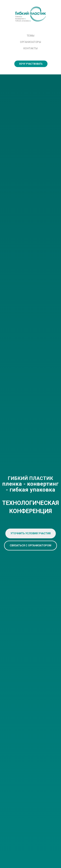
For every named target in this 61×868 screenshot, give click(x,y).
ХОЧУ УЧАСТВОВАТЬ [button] (31, 64)
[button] (31, 533)
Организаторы (30, 42)
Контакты (31, 48)
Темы (31, 36)
